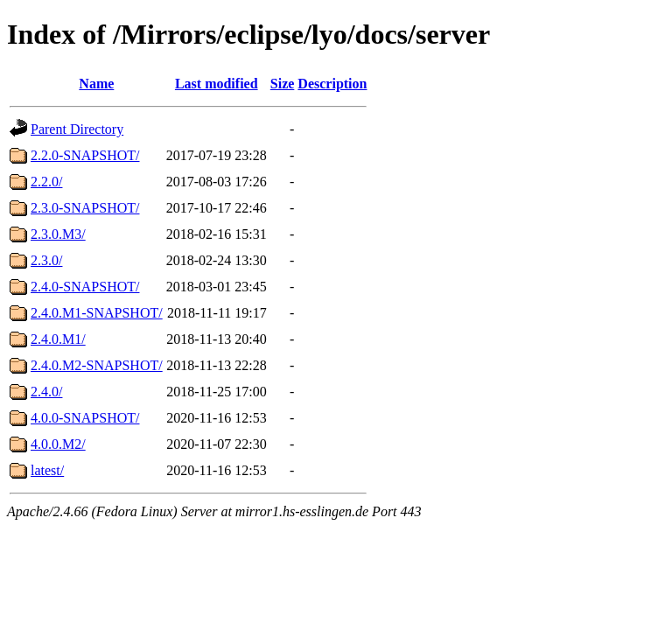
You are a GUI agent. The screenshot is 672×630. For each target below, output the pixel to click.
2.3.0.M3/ (58, 234)
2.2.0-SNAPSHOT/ (85, 155)
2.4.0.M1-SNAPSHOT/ (97, 313)
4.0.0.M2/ (58, 444)
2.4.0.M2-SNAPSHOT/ (97, 365)
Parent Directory (77, 129)
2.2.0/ (46, 182)
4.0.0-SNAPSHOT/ (85, 418)
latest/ (47, 470)
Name (96, 84)
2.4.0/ (46, 392)
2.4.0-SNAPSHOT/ (85, 287)
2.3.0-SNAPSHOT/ (85, 208)
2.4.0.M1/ (58, 339)
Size (283, 84)
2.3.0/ (46, 260)
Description (332, 84)
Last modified (217, 84)
